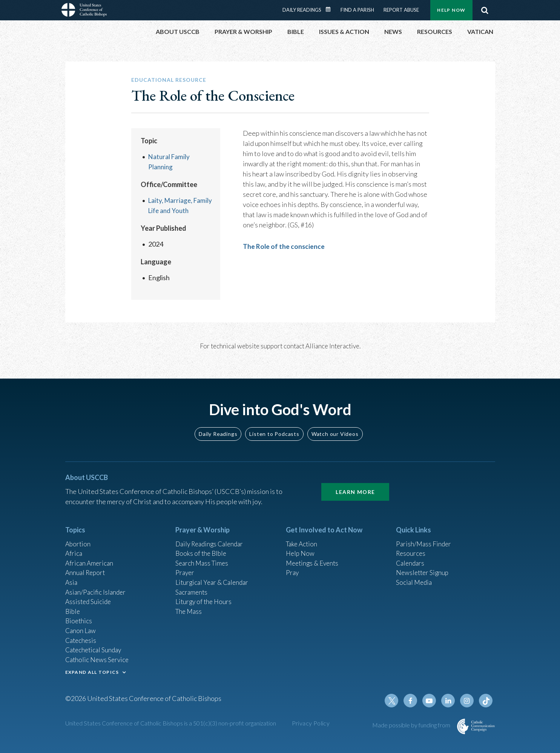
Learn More (355, 483)
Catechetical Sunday (95, 647)
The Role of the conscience (284, 246)
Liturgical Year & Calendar (214, 576)
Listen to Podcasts (274, 425)
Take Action (303, 535)
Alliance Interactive (332, 346)
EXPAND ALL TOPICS (92, 671)
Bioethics (79, 617)
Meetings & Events (314, 556)
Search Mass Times (203, 556)
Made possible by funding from (412, 725)
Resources (411, 546)
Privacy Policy (311, 723)
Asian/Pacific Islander (97, 586)
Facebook (414, 701)
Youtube (432, 701)
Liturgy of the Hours (205, 597)
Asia (72, 576)
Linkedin (450, 701)
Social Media (415, 576)
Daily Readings (302, 10)
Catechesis (82, 637)
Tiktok (486, 701)
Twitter (396, 701)
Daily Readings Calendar (330, 9)
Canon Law (81, 627)
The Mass (189, 607)
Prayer (185, 566)
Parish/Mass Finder (424, 535)
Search (485, 10)
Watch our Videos (335, 425)
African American (90, 556)
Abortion (78, 535)
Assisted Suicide (89, 597)
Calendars (411, 556)
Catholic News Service (98, 658)
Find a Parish (357, 10)
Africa (74, 546)
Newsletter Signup (423, 566)
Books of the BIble (202, 546)
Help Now (451, 10)
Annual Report (86, 566)
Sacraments (192, 586)
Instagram (468, 701)
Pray (293, 566)
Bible (73, 607)
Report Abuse (401, 10)
